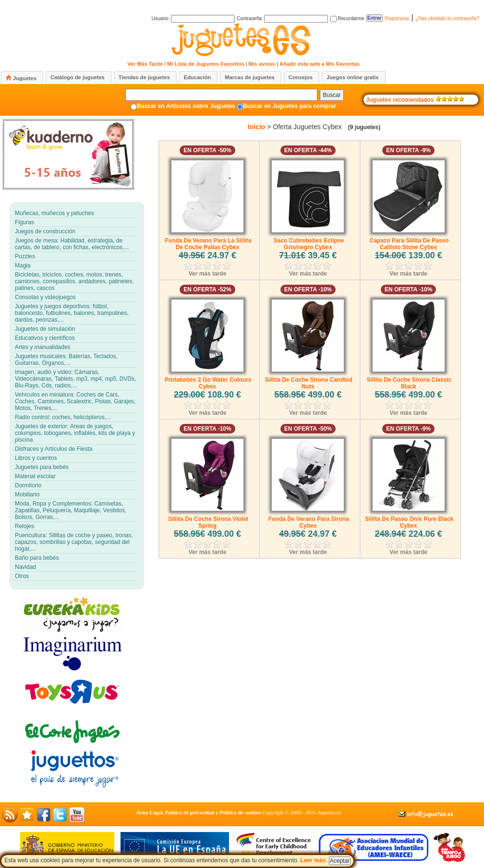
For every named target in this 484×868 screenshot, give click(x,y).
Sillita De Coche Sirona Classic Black (409, 383)
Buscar (332, 95)
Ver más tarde (208, 274)
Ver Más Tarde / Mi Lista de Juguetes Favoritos (186, 64)
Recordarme (347, 18)
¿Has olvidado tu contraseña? (447, 18)
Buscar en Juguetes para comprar (290, 106)
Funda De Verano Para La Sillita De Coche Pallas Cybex (208, 244)
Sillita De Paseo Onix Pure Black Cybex (409, 522)
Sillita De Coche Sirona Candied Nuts (309, 383)
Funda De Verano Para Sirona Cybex (309, 522)
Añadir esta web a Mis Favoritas (320, 64)
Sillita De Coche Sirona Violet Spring (208, 522)
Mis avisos (262, 64)
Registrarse (397, 18)
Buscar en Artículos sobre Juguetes (186, 106)
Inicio (257, 127)
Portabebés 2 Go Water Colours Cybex (208, 383)
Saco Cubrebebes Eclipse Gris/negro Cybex (309, 244)
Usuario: (193, 18)
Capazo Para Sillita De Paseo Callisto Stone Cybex (409, 244)
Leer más (313, 860)
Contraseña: (282, 18)
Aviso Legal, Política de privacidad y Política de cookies (199, 812)
